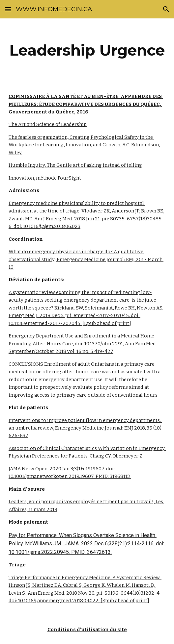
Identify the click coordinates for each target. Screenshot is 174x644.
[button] (8, 9)
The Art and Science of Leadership (48, 124)
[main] (87, 50)
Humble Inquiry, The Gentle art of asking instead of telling (75, 165)
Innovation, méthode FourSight (45, 178)
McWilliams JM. (44, 544)
